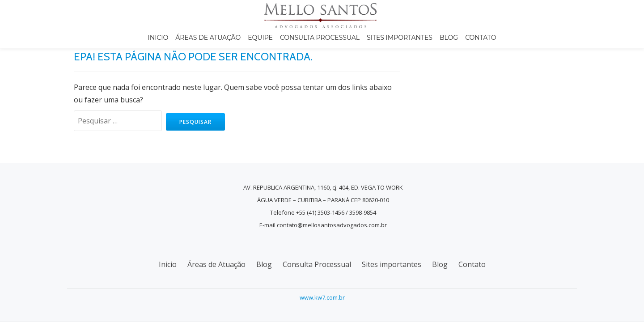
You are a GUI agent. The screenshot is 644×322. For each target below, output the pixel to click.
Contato (481, 38)
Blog (449, 38)
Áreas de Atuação (208, 38)
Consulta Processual (320, 38)
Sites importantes (400, 38)
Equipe (260, 38)
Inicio (158, 38)
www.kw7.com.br (322, 297)
